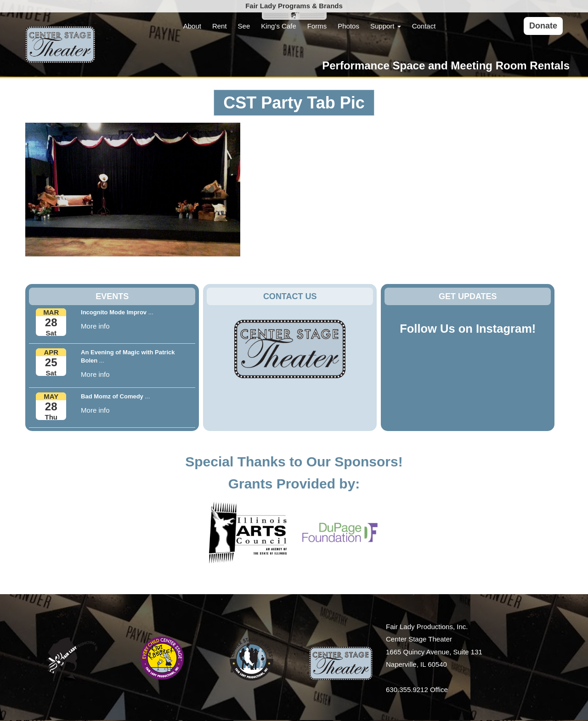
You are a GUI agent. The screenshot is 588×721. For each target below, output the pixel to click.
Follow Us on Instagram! (468, 329)
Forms (317, 26)
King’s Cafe (278, 26)
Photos (348, 26)
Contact (424, 26)
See (244, 26)
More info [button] (95, 326)
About (192, 26)
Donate (543, 26)
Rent (220, 26)
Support (386, 26)
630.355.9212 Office (417, 690)
